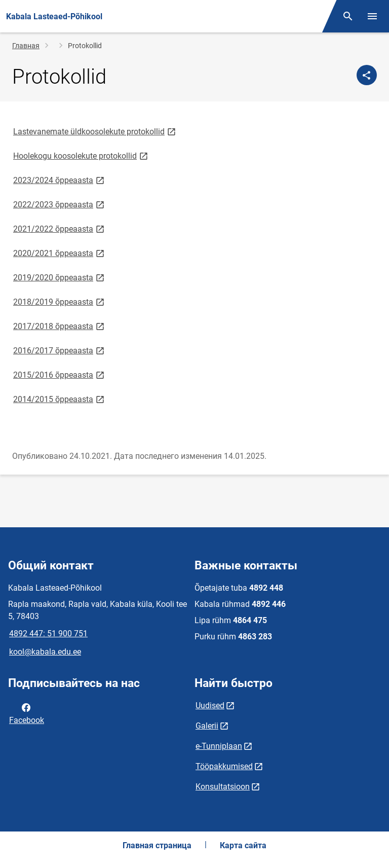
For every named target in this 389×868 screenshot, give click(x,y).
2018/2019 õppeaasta (60, 301)
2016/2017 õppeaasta (60, 350)
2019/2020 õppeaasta (60, 277)
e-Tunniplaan (219, 746)
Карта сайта (243, 845)
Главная (26, 46)
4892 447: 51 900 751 (48, 634)
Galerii (207, 726)
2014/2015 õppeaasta (60, 399)
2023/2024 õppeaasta (60, 180)
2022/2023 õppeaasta (60, 204)
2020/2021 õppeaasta (60, 253)
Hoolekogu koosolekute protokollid (81, 155)
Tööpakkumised (224, 766)
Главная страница (157, 845)
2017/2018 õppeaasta (60, 326)
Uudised (210, 706)
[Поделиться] (367, 75)
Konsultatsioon (223, 787)
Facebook (27, 713)
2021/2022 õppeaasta (60, 228)
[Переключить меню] (372, 16)
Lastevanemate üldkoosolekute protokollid (95, 131)
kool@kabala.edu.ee (45, 652)
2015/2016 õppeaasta (60, 374)
